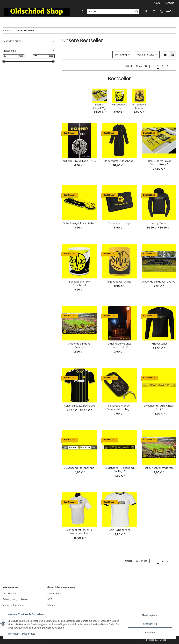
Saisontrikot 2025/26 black (80, 406)
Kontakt (169, 3)
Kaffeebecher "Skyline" (119, 282)
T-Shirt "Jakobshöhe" (119, 530)
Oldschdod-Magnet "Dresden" (80, 345)
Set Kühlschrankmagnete (159, 468)
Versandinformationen (14, 605)
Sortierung (121, 55)
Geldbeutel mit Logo (119, 223)
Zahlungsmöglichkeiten (15, 599)
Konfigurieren (150, 624)
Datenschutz (29, 634)
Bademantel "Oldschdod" (119, 161)
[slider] (4, 61)
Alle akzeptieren (150, 616)
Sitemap (52, 605)
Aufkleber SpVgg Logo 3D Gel (79, 161)
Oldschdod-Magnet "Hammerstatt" (119, 345)
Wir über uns (9, 594)
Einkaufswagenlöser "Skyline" (79, 223)
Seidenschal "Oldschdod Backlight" (119, 470)
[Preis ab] (10, 56)
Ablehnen (150, 632)
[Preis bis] (40, 56)
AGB (50, 599)
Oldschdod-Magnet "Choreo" (159, 282)
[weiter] (173, 66)
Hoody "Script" (159, 223)
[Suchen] (111, 12)
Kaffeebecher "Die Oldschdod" (79, 283)
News (157, 3)
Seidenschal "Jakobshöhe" (79, 468)
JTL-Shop (162, 640)
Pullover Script (159, 344)
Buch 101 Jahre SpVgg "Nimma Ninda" (159, 163)
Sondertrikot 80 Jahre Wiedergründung (79, 532)
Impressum (14, 634)
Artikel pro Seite (145, 55)
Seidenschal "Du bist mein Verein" (159, 407)
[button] (146, 11)
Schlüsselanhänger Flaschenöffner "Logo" (119, 407)
